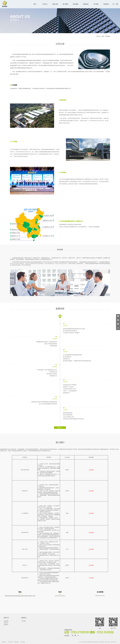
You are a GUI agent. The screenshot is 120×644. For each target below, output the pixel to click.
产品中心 (45, 4)
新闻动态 (86, 4)
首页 (35, 4)
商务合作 (6, 623)
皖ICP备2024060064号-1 (111, 642)
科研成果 (76, 4)
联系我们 (106, 4)
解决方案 (55, 4)
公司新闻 (23, 621)
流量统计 (4, 642)
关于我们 (96, 4)
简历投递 (6, 621)
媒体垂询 (6, 625)
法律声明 (10, 642)
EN (113, 4)
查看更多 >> (60, 428)
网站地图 (17, 642)
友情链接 (23, 642)
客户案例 (65, 4)
